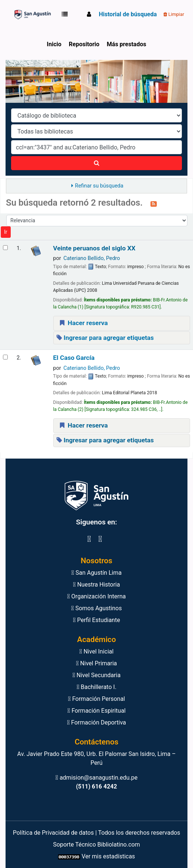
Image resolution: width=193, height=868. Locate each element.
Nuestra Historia (97, 585)
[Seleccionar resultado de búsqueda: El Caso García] (5, 357)
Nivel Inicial (96, 651)
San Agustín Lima (96, 573)
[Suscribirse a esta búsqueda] (154, 203)
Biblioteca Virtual (32, 14)
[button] (66, 14)
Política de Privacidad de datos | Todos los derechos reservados (97, 833)
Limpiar (174, 14)
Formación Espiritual (96, 711)
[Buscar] (96, 163)
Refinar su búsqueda (99, 186)
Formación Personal (96, 699)
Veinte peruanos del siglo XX (94, 248)
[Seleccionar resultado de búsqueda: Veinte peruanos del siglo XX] (5, 248)
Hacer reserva (83, 323)
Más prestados (127, 44)
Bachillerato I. (96, 687)
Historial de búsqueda (128, 14)
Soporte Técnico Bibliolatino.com (97, 845)
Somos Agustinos (97, 608)
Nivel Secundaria (96, 675)
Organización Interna (97, 596)
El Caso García (74, 358)
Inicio (54, 44)
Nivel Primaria (97, 663)
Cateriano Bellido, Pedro (92, 258)
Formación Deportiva (96, 722)
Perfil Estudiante (96, 620)
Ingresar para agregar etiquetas (105, 338)
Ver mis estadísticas (108, 856)
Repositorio (84, 44)
